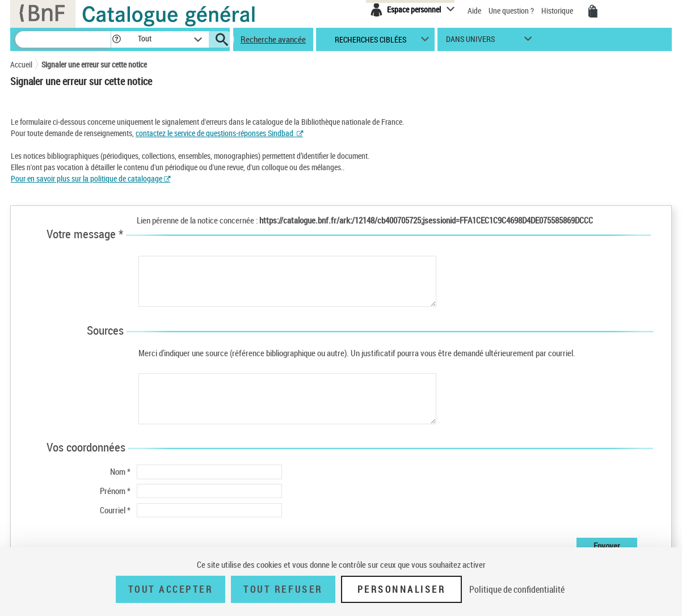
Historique (558, 10)
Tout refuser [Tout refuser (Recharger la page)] (283, 589)
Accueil (21, 64)
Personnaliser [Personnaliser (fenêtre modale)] (402, 589)
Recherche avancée (273, 39)
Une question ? (511, 10)
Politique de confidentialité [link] (517, 589)
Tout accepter (171, 589)
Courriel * (115, 510)
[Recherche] (63, 39)
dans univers (470, 42)
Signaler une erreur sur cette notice (94, 64)
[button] (116, 39)
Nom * (120, 471)
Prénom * (115, 491)
